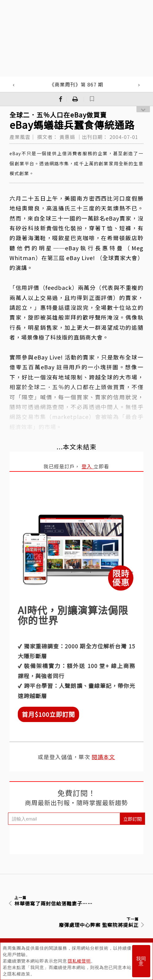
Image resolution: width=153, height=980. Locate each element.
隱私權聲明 (79, 961)
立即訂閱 (132, 819)
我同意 (141, 961)
